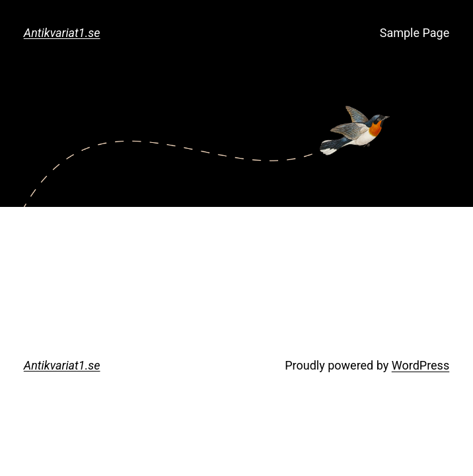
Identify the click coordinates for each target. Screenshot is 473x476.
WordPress (420, 365)
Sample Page (415, 33)
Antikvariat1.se (62, 33)
